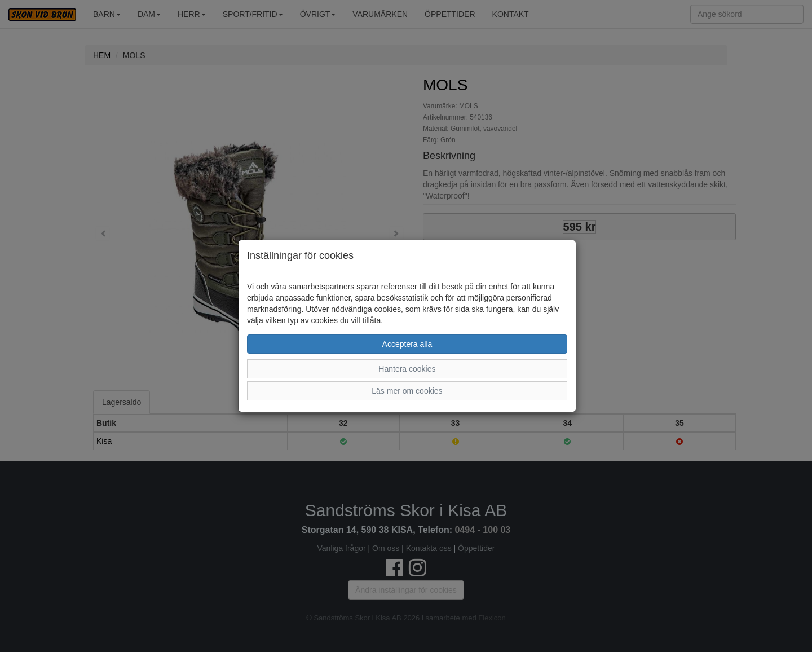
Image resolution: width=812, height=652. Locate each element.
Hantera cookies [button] (407, 369)
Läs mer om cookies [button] (407, 391)
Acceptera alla (407, 344)
